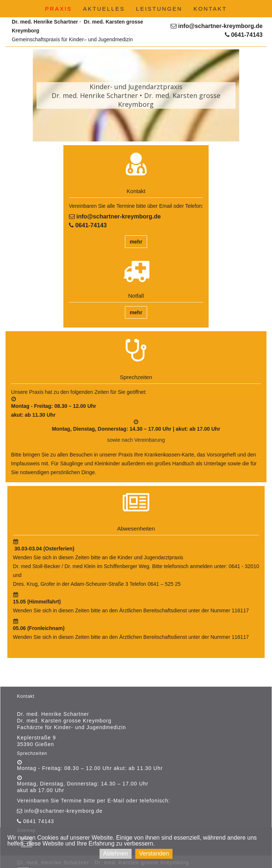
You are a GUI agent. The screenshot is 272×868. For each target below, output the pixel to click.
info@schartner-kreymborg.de (217, 26)
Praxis (58, 9)
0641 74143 (38, 821)
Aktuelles (104, 9)
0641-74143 (244, 35)
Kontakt (210, 9)
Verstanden (154, 853)
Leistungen (159, 9)
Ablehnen (116, 853)
